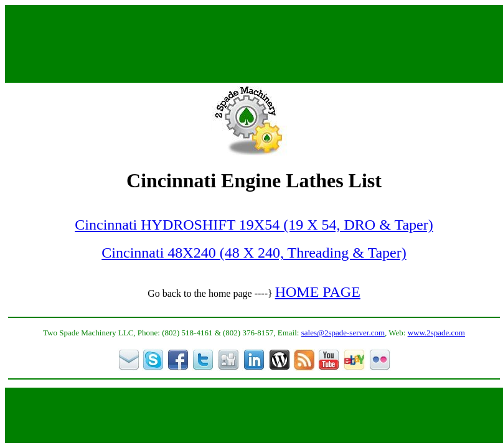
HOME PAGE (318, 292)
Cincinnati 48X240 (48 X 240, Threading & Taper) (254, 253)
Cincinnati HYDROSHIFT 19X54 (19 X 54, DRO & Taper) (254, 225)
